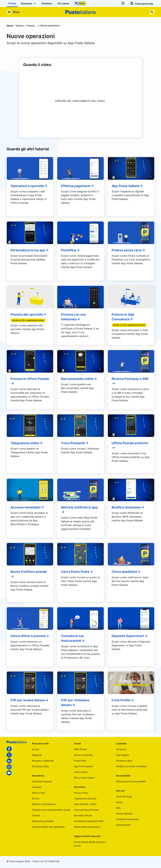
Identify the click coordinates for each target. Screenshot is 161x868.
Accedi (35, 749)
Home (10, 25)
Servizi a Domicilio (83, 755)
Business (29, 3)
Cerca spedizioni (126, 572)
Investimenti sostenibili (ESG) (89, 821)
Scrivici (36, 798)
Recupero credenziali (43, 761)
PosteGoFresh (123, 825)
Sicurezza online (40, 766)
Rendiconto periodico (43, 821)
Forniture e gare (124, 761)
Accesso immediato (27, 507)
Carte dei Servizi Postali (86, 810)
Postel (119, 802)
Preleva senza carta (129, 250)
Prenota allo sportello (29, 314)
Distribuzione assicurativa (87, 827)
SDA (118, 808)
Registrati (37, 755)
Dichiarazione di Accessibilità (131, 781)
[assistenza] (123, 3)
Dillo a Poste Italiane (84, 778)
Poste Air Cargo (124, 797)
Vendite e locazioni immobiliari (131, 766)
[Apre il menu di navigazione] (13, 12)
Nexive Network (124, 814)
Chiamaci (37, 787)
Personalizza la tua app (30, 250)
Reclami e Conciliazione (44, 804)
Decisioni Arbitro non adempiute (48, 827)
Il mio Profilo (123, 700)
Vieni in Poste (81, 772)
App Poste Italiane (127, 186)
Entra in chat (38, 793)
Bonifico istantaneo (128, 507)
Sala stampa (122, 755)
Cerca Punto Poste (77, 572)
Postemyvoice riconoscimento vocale (51, 810)
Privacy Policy (81, 793)
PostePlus (71, 250)
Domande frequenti (42, 781)
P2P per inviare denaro (30, 700)
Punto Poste (80, 761)
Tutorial (36, 815)
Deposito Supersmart (130, 636)
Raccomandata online (79, 379)
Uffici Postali (80, 749)
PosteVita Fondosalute (127, 819)
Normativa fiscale (83, 815)
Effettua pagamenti (78, 186)
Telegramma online (27, 443)
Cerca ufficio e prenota (30, 636)
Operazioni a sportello (29, 186)
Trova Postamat (75, 443)
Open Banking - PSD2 (85, 804)
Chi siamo (121, 749)
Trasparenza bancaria (85, 798)
